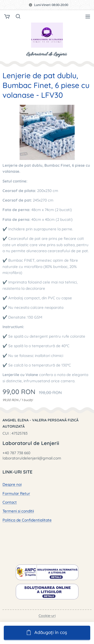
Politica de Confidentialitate (27, 520)
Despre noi (12, 484)
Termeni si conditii (18, 511)
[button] (18, 16)
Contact (10, 502)
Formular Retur (16, 493)
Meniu (88, 17)
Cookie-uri (47, 616)
